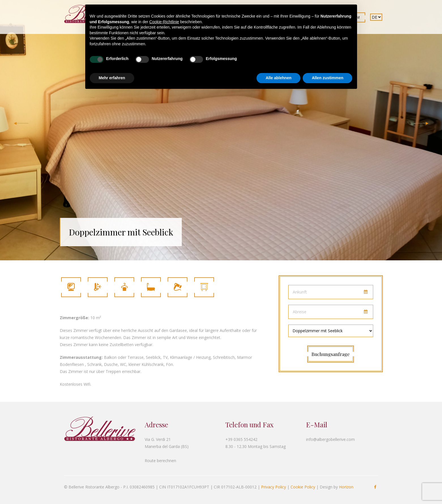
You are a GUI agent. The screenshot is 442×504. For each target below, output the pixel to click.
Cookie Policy (303, 487)
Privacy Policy (274, 487)
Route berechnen (160, 461)
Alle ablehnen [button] (278, 78)
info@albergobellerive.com (330, 439)
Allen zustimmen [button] (327, 78)
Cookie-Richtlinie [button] (164, 22)
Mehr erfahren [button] (112, 78)
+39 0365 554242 (241, 439)
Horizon (346, 487)
